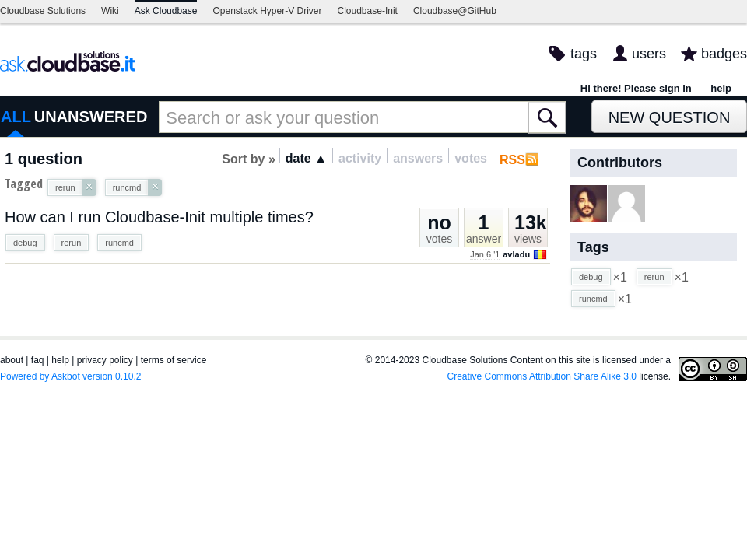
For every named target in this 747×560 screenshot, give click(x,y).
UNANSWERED (91, 117)
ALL (16, 117)
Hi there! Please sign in (636, 88)
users (649, 54)
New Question (670, 117)
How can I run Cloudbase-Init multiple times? (159, 217)
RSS (512, 160)
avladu (516, 254)
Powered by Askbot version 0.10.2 (70, 376)
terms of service (174, 360)
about (12, 360)
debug (25, 243)
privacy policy (105, 360)
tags (584, 54)
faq (38, 360)
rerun (72, 243)
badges (724, 54)
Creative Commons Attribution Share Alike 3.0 (542, 376)
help (721, 88)
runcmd (119, 243)
